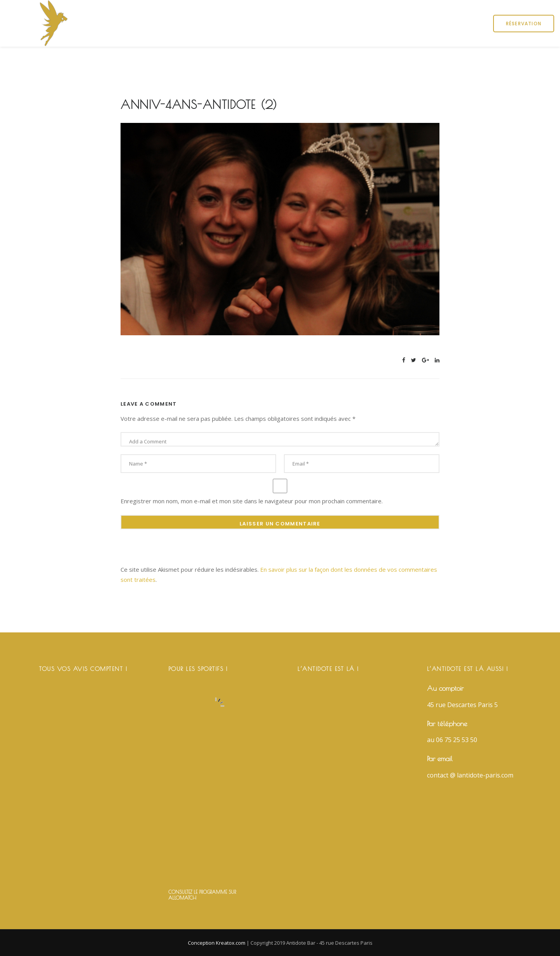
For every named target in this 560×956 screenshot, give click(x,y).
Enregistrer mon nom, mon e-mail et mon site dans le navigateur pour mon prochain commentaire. (252, 501)
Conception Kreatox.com (217, 943)
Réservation (524, 24)
